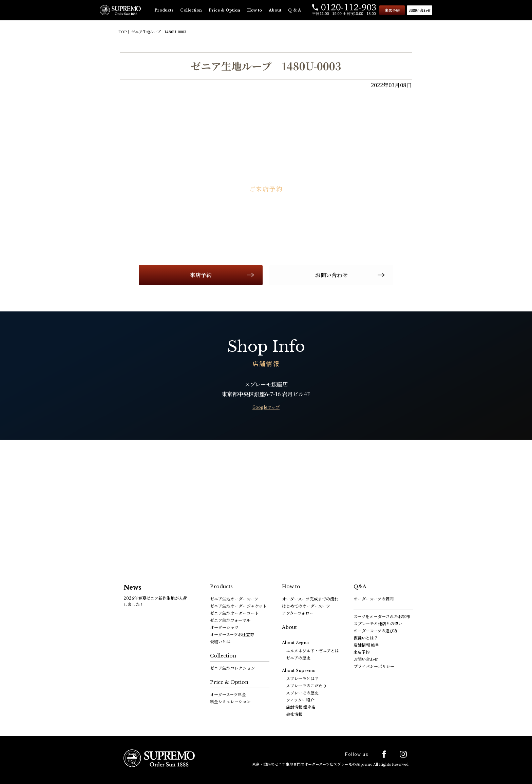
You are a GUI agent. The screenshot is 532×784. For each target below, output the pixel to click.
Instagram (403, 754)
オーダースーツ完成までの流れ (310, 599)
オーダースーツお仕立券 (232, 634)
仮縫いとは (220, 641)
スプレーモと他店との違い (378, 623)
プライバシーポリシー (374, 666)
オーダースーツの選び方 (376, 630)
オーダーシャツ (224, 627)
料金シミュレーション (230, 701)
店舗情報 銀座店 (301, 707)
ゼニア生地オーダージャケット (238, 606)
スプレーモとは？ (302, 678)
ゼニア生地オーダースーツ (234, 599)
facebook (384, 754)
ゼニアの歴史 (298, 658)
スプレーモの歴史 (302, 693)
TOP (122, 32)
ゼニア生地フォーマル (230, 620)
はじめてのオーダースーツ (306, 606)
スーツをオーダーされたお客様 (382, 616)
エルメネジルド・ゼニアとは (312, 651)
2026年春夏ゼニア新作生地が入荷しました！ (155, 601)
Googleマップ (266, 407)
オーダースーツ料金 (228, 694)
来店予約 (392, 10)
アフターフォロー (298, 613)
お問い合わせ (420, 10)
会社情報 (294, 714)
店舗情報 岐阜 (366, 645)
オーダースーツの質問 (374, 599)
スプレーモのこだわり (306, 685)
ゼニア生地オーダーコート (234, 613)
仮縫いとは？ (366, 638)
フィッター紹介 (300, 700)
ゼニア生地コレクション (232, 668)
